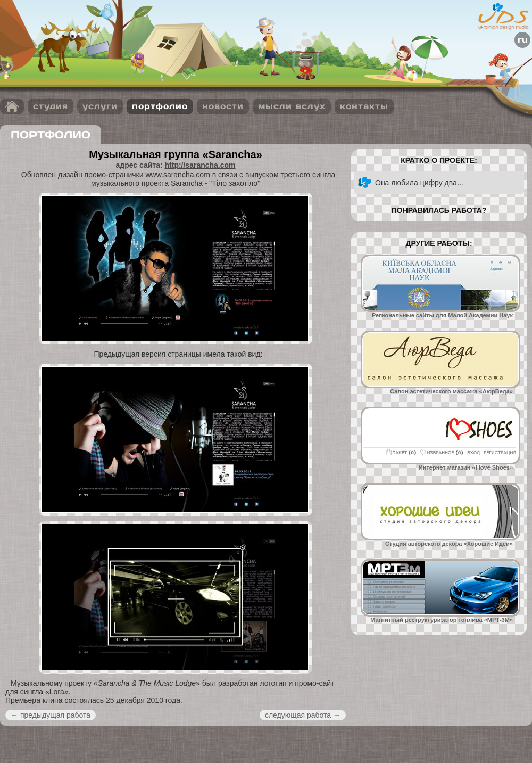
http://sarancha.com (200, 165)
